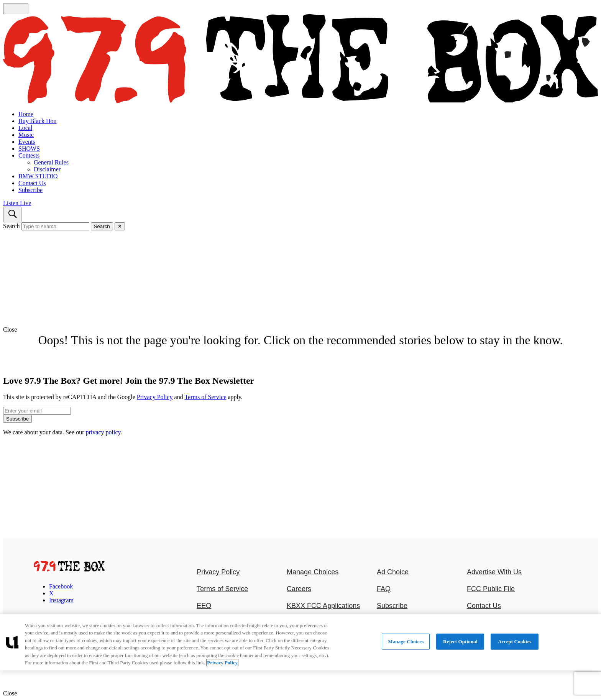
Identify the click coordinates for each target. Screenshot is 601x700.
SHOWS (29, 149)
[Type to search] (55, 226)
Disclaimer (47, 169)
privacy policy (103, 432)
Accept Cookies (515, 642)
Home (26, 114)
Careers (299, 589)
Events (27, 142)
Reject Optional (460, 642)
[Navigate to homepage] (300, 59)
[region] (300, 642)
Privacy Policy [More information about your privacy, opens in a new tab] (222, 663)
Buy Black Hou (38, 121)
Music (26, 135)
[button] (300, 330)
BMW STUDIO (38, 176)
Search (11, 226)
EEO (204, 606)
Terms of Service (205, 397)
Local (25, 128)
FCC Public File (491, 589)
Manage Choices (313, 572)
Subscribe (30, 190)
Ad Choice (393, 572)
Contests (29, 155)
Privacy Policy (155, 397)
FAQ (384, 589)
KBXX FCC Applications (323, 606)
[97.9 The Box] (69, 569)
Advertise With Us (494, 572)
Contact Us (32, 183)
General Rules (51, 162)
